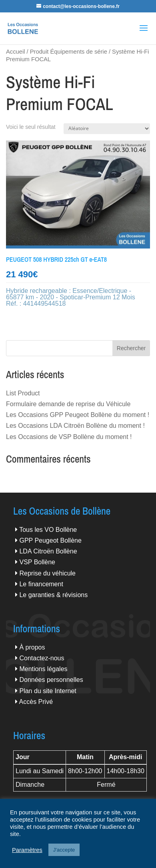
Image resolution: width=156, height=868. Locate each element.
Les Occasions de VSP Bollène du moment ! (69, 437)
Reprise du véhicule (47, 573)
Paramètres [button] (27, 850)
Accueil (15, 52)
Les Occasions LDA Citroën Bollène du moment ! (75, 426)
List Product (23, 393)
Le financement (41, 584)
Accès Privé (36, 702)
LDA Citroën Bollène (48, 551)
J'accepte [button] (64, 850)
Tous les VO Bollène (48, 530)
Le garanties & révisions (53, 595)
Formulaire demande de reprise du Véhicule (68, 404)
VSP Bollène (37, 562)
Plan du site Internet (48, 691)
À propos (32, 647)
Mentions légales (43, 669)
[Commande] (107, 129)
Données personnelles (51, 680)
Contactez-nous (42, 658)
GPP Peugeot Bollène (50, 540)
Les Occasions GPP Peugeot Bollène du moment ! (78, 415)
